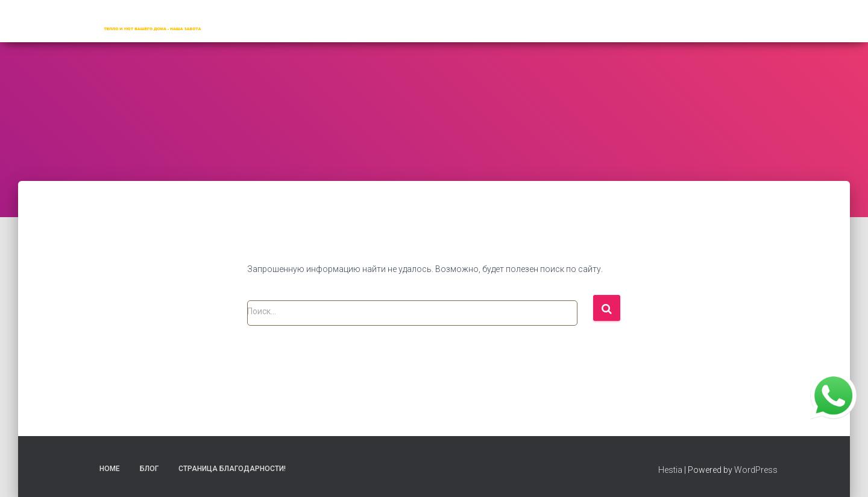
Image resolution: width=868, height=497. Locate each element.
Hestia (670, 470)
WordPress (756, 470)
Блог (149, 469)
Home (110, 469)
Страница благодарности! (232, 469)
